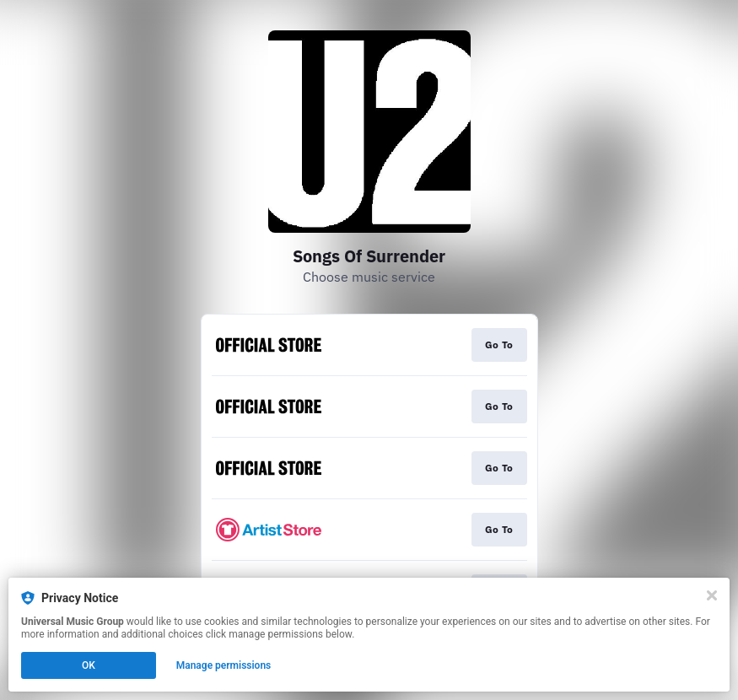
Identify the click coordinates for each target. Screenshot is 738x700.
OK (89, 665)
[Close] (712, 595)
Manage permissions (224, 665)
